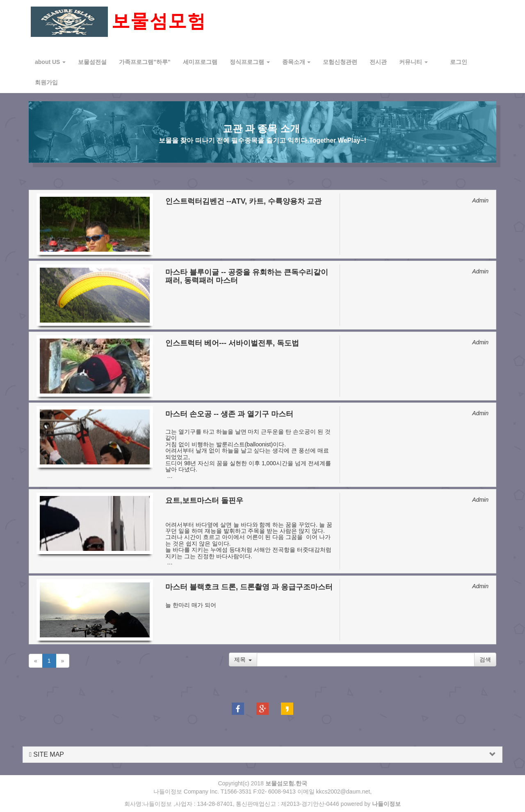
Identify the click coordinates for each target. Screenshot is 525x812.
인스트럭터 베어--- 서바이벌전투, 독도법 (232, 343)
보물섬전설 (92, 62)
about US (50, 62)
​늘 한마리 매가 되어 (193, 602)
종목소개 (297, 62)
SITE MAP (47, 754)
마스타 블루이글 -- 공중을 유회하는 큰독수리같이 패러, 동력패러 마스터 (247, 276)
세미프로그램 (200, 62)
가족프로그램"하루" (145, 62)
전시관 (378, 62)
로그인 (459, 62)
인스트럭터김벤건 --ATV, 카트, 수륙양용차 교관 (243, 201)
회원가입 (46, 82)
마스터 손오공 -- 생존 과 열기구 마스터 (229, 414)
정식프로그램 (250, 62)
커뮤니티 (413, 62)
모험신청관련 (340, 62)
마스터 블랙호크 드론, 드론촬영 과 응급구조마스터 (249, 587)
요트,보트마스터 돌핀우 (204, 500)
